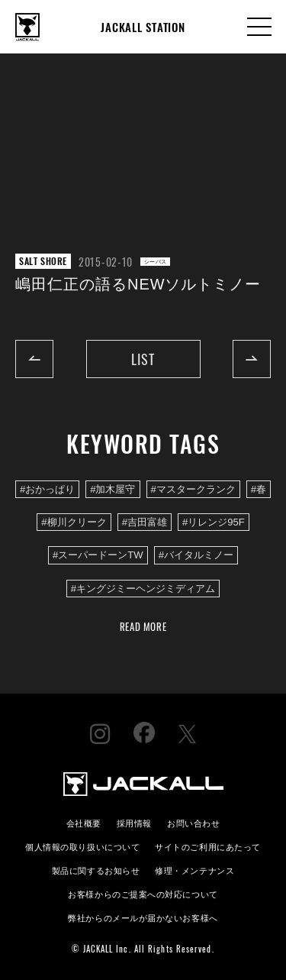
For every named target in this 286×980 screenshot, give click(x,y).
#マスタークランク (193, 489)
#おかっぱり (47, 489)
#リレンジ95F (214, 522)
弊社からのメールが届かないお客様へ (143, 917)
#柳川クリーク (74, 522)
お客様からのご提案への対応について (143, 893)
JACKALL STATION (143, 27)
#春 (259, 489)
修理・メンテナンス (194, 870)
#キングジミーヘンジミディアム (143, 589)
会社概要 (84, 822)
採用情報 (134, 822)
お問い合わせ (193, 822)
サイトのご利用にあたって (208, 846)
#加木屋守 (112, 489)
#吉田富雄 (145, 522)
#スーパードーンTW (98, 555)
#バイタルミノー (196, 555)
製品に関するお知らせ (96, 870)
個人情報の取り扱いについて (82, 846)
